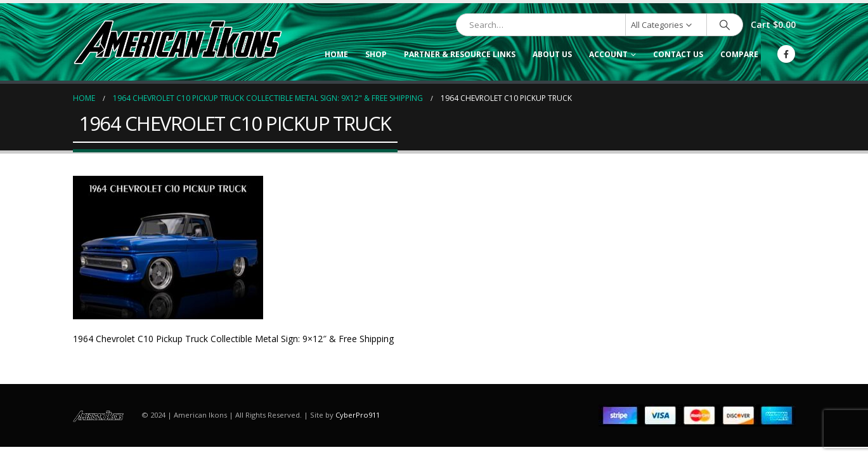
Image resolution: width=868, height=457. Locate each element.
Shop (376, 54)
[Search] (725, 25)
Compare (739, 54)
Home (336, 54)
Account (608, 54)
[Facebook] (786, 54)
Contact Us (678, 54)
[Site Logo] (178, 42)
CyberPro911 (358, 415)
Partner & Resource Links (460, 54)
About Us (552, 54)
